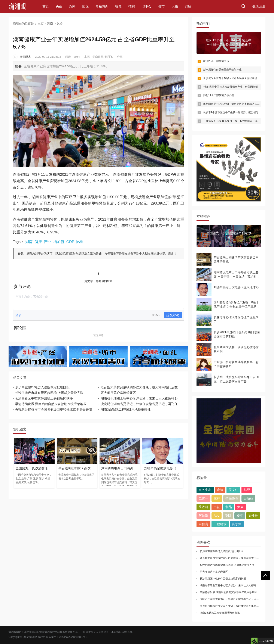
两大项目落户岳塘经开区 (118, 393)
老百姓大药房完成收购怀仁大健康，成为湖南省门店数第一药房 (236, 558)
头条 (59, 6)
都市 (161, 6)
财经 (188, 6)
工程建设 (220, 524)
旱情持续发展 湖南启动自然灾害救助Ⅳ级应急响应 (51, 404)
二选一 (203, 498)
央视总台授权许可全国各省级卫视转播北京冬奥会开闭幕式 (233, 606)
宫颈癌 (237, 524)
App (217, 515)
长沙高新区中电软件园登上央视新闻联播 (44, 398)
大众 (240, 507)
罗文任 (233, 490)
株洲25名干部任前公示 (216, 61)
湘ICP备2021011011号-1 (73, 637)
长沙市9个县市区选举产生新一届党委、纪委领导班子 (233, 112)
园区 (85, 6)
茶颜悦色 (232, 498)
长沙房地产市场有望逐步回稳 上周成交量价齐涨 (49, 393)
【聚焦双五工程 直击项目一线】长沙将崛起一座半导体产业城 (238, 121)
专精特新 (102, 6)
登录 (18, 315)
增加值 (59, 242)
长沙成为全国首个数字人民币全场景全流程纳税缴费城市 (235, 78)
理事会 (147, 6)
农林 (217, 498)
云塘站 (248, 498)
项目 (228, 515)
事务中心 (205, 490)
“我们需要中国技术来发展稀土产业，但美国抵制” (231, 87)
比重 (80, 242)
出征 (217, 507)
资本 (240, 515)
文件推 (253, 515)
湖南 (72, 6)
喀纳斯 (203, 515)
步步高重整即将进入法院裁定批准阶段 (42, 387)
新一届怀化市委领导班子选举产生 (222, 70)
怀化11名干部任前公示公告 (219, 95)
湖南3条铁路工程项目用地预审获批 (126, 409)
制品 (229, 507)
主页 (41, 24)
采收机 (203, 507)
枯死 (247, 490)
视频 (118, 6)
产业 (48, 242)
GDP (70, 242)
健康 (38, 242)
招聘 (132, 6)
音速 (220, 490)
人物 (175, 6)
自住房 (203, 524)
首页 (46, 6)
